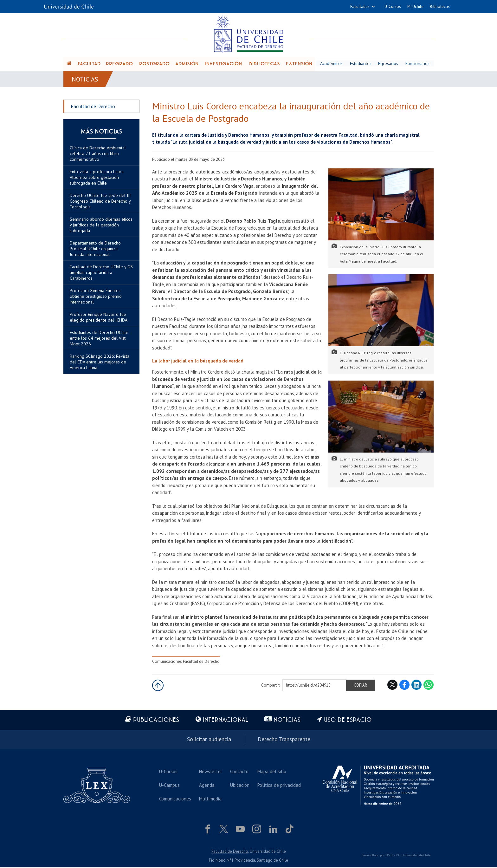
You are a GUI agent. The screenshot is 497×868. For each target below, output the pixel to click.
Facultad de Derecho (93, 107)
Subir (158, 686)
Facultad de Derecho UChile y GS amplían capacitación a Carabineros (101, 273)
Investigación (223, 64)
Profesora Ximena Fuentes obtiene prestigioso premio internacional (96, 297)
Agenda (207, 786)
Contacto (239, 772)
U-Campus (169, 786)
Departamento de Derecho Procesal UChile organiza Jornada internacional (95, 250)
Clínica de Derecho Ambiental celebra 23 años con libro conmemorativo (98, 154)
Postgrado (154, 64)
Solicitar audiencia (209, 740)
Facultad (89, 64)
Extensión (299, 64)
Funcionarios (418, 64)
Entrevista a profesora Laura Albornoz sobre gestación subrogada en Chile (97, 178)
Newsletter (211, 772)
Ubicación (240, 786)
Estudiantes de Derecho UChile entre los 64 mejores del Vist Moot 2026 (99, 339)
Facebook (404, 686)
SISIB (389, 856)
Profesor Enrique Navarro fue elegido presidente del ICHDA (99, 318)
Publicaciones (156, 721)
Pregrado (119, 64)
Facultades (360, 7)
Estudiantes (361, 64)
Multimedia (210, 800)
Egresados (389, 64)
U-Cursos (393, 7)
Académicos (331, 64)
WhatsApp (429, 686)
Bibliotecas (440, 7)
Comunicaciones (175, 800)
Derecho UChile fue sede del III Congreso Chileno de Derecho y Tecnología (100, 202)
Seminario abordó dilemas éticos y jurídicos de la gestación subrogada (101, 226)
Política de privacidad (279, 786)
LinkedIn (416, 686)
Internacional (226, 721)
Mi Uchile (415, 7)
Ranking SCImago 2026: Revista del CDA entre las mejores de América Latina (100, 363)
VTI (398, 856)
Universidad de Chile (416, 856)
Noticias (85, 80)
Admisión (187, 64)
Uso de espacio (348, 721)
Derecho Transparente (284, 740)
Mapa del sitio (272, 772)
